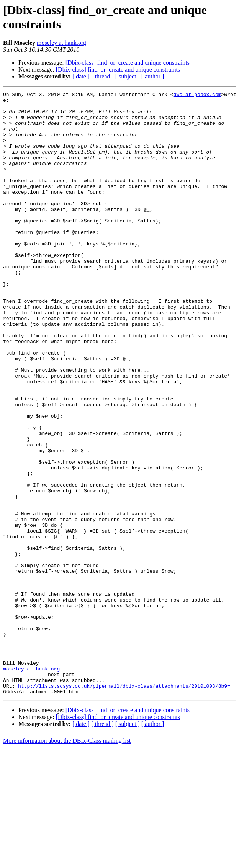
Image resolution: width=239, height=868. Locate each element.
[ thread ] (102, 76)
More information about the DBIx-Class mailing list (67, 861)
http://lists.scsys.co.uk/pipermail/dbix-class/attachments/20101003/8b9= (124, 805)
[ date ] (81, 76)
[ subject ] (128, 76)
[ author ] (153, 76)
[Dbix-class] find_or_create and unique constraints (128, 63)
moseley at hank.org (61, 43)
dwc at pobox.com (197, 95)
